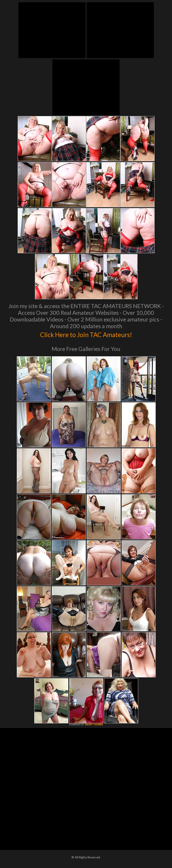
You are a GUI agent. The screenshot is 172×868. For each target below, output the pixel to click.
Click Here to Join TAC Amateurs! (86, 334)
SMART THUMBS (94, 725)
